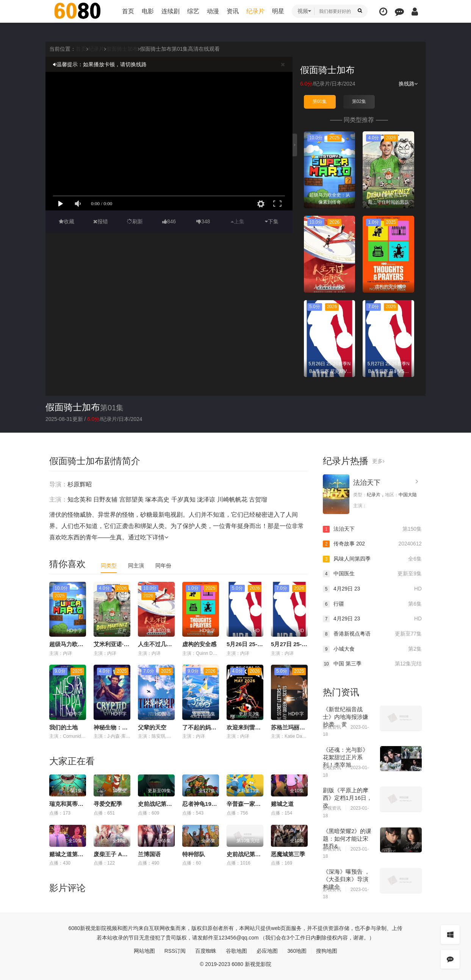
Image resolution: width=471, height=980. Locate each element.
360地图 (297, 950)
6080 (74, 928)
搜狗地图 (327, 950)
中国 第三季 (372, 664)
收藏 (67, 221)
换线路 (408, 84)
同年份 (163, 565)
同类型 (109, 565)
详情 (160, 537)
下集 (272, 221)
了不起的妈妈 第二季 (209, 727)
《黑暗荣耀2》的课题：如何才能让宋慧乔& (347, 838)
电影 (148, 11)
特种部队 (194, 854)
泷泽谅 (206, 499)
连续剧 (171, 11)
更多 (378, 461)
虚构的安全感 (199, 644)
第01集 (320, 101)
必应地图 (267, 950)
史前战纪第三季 (158, 804)
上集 (238, 221)
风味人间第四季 (372, 559)
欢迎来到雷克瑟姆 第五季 (259, 727)
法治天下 (367, 482)
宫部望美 (131, 499)
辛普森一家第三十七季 (255, 804)
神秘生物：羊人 (113, 727)
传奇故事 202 (372, 544)
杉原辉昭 (80, 484)
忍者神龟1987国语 (206, 804)
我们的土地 (63, 727)
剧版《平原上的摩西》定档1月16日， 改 (347, 798)
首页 (128, 11)
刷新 (135, 221)
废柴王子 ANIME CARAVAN (129, 854)
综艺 (193, 11)
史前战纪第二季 (246, 854)
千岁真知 (183, 499)
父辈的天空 (152, 727)
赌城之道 (282, 804)
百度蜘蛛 (206, 950)
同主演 (136, 565)
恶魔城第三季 (288, 854)
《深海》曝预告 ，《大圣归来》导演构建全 (346, 879)
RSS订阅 (175, 950)
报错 (101, 221)
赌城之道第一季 (69, 854)
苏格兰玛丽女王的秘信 (299, 727)
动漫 (213, 11)
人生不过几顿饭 (158, 644)
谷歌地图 (236, 950)
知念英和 (80, 499)
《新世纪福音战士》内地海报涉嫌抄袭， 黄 (346, 716)
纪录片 (255, 11)
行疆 (372, 604)
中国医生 (372, 574)
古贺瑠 (258, 499)
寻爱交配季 (108, 804)
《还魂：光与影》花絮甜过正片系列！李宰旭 (346, 757)
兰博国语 (149, 854)
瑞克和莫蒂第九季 (72, 804)
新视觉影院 (93, 928)
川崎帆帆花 (232, 499)
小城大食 (372, 649)
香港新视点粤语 (372, 634)
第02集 (359, 101)
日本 (337, 84)
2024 (350, 84)
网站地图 (144, 950)
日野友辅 (105, 499)
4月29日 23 (372, 589)
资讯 (233, 11)
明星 (278, 11)
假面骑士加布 (122, 49)
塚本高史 (157, 499)
